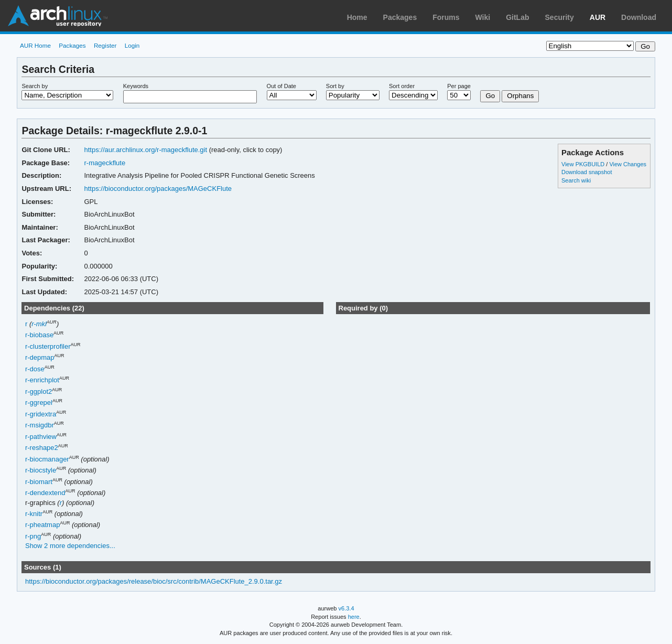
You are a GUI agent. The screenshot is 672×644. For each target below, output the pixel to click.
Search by (35, 86)
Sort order (402, 86)
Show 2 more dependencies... (70, 546)
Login (132, 45)
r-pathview (41, 437)
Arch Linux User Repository (58, 16)
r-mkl (39, 324)
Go (490, 96)
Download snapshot (587, 172)
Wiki (483, 17)
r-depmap (40, 358)
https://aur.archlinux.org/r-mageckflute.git (146, 150)
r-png (33, 536)
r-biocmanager (47, 459)
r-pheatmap (42, 525)
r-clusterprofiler (48, 346)
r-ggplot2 (39, 391)
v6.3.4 (346, 608)
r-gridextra (41, 414)
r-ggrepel (39, 403)
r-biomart (39, 482)
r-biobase (39, 335)
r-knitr (34, 514)
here (354, 617)
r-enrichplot (42, 380)
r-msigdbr (40, 426)
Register (105, 45)
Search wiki (576, 180)
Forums (446, 17)
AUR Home (35, 45)
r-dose (35, 369)
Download (639, 17)
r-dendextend (45, 493)
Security (560, 17)
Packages (400, 17)
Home (357, 17)
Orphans (520, 96)
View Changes (628, 164)
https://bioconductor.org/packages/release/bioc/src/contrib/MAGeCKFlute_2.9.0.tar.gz (154, 581)
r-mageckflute (105, 163)
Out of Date (281, 86)
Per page (459, 86)
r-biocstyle (41, 471)
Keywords (136, 86)
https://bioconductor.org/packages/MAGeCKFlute (158, 189)
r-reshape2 (42, 448)
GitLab (517, 17)
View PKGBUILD (584, 164)
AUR (598, 17)
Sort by (335, 86)
